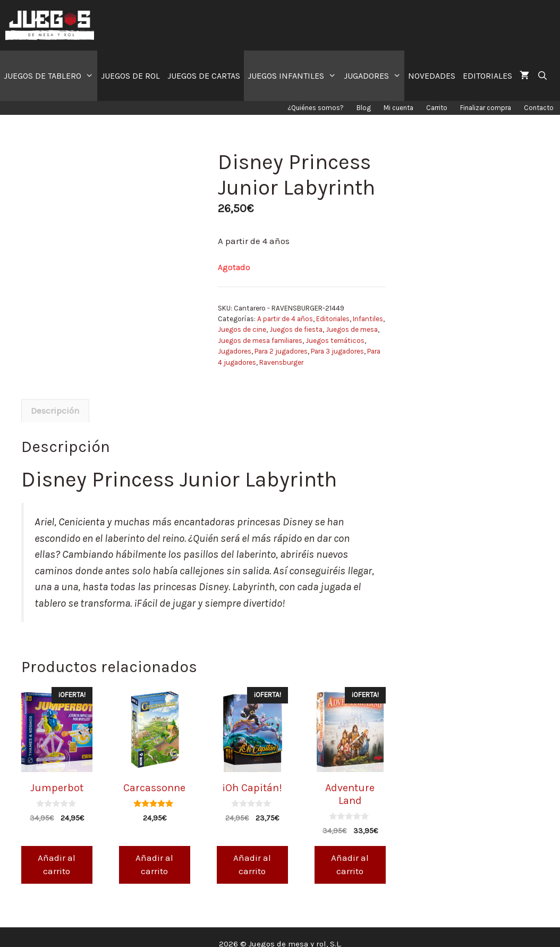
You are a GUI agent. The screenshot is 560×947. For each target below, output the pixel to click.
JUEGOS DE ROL (130, 76)
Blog (364, 108)
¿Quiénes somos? (316, 108)
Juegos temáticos (335, 341)
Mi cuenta (398, 108)
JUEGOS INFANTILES (294, 76)
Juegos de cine (242, 329)
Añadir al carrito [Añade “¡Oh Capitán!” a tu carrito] (252, 851)
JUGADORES (374, 76)
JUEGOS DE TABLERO (50, 76)
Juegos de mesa (352, 329)
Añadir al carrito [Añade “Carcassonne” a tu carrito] (154, 851)
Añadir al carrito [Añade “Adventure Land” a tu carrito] (350, 851)
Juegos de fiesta (296, 329)
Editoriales (333, 319)
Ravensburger (281, 362)
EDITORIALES (487, 76)
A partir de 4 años (285, 319)
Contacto (539, 108)
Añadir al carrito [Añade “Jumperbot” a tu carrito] (57, 851)
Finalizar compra (486, 108)
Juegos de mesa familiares (260, 341)
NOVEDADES (432, 76)
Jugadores (235, 351)
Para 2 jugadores (281, 351)
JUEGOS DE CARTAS (204, 76)
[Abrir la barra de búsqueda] (542, 76)
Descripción (55, 398)
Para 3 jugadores (337, 351)
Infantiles (368, 319)
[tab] (55, 398)
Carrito (437, 108)
